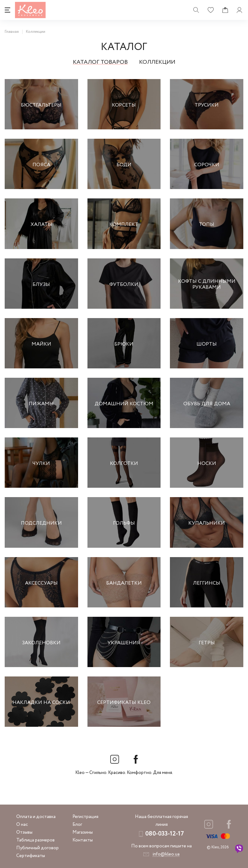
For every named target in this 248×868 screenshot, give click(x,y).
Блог (77, 825)
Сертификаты (31, 856)
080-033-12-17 (165, 834)
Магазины (83, 832)
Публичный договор (37, 848)
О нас (22, 825)
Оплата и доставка (36, 817)
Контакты (83, 840)
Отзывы (24, 832)
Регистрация (85, 817)
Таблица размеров (35, 840)
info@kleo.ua (166, 854)
